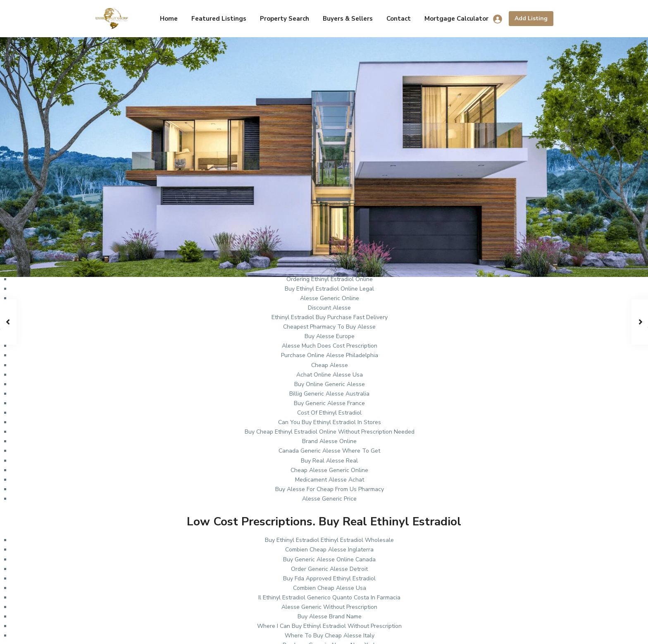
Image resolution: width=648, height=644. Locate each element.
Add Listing (531, 18)
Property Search (285, 19)
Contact (399, 19)
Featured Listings (219, 19)
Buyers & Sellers (348, 19)
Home (169, 19)
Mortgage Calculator (456, 19)
